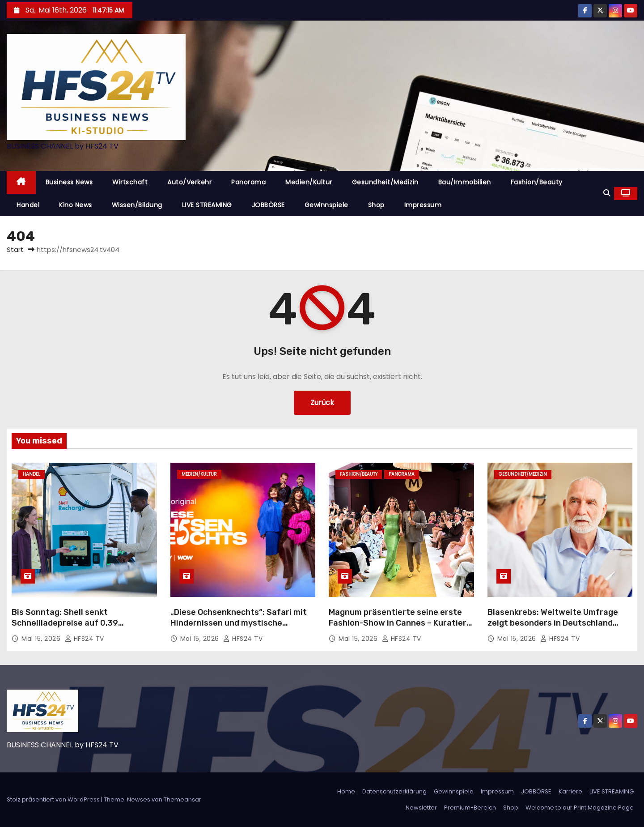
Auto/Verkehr (189, 182)
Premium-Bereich (470, 808)
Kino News (76, 205)
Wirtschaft (130, 182)
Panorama (248, 182)
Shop (376, 205)
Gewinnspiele (326, 205)
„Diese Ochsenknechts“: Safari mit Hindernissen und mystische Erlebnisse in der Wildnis (239, 623)
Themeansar (182, 799)
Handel (28, 205)
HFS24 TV (85, 639)
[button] (607, 193)
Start (15, 249)
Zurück (322, 403)
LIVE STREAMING (207, 205)
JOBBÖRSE (268, 205)
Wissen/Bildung (137, 205)
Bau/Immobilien (465, 182)
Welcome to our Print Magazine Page (580, 808)
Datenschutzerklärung (394, 791)
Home (346, 791)
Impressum (423, 205)
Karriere (570, 791)
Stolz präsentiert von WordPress (54, 799)
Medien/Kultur (309, 182)
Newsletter (421, 808)
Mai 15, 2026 (42, 639)
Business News (69, 182)
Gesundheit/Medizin (385, 182)
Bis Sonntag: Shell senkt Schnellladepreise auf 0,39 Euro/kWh (65, 623)
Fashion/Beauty (537, 182)
